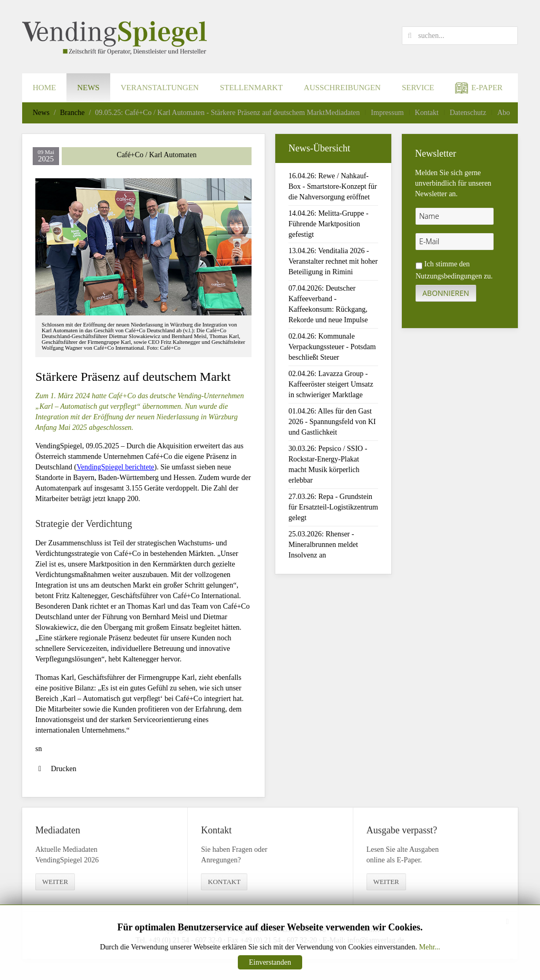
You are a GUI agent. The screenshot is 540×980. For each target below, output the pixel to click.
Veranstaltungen (160, 88)
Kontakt (427, 113)
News (88, 88)
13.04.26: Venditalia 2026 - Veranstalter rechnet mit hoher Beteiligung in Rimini (333, 261)
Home (44, 88)
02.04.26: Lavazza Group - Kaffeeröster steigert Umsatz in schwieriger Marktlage (331, 384)
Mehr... (429, 947)
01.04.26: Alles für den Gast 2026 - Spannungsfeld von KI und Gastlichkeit (332, 422)
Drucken (56, 769)
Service (418, 88)
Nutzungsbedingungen (449, 276)
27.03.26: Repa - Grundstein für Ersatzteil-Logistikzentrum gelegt (333, 507)
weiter (55, 882)
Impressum (387, 113)
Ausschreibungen (342, 88)
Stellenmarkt (251, 88)
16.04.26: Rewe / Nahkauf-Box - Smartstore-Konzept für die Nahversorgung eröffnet (333, 186)
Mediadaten (342, 113)
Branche (73, 113)
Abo (504, 113)
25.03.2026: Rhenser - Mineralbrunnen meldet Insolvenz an (323, 545)
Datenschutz (468, 113)
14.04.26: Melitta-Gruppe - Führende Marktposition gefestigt (329, 224)
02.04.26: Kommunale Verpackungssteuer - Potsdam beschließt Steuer (332, 347)
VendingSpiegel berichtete (115, 467)
